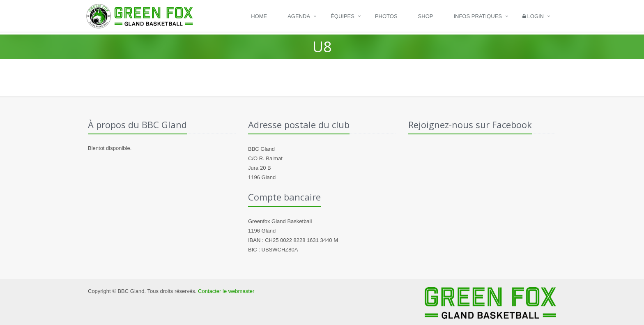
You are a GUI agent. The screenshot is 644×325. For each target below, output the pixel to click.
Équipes (343, 16)
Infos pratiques (478, 16)
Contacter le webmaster (226, 291)
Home (259, 16)
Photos (386, 16)
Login (533, 16)
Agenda (299, 16)
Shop (426, 16)
